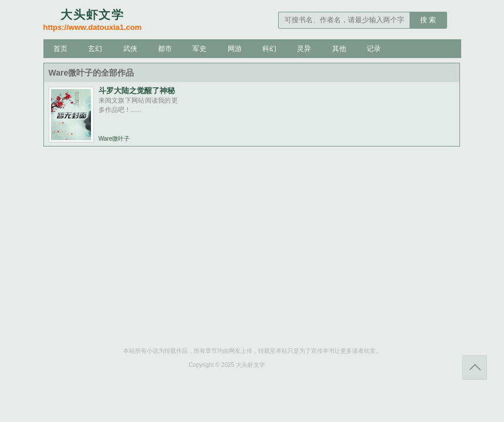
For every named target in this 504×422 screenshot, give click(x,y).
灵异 (304, 49)
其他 (339, 49)
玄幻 (95, 49)
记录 (374, 49)
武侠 (130, 49)
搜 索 (428, 20)
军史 (199, 49)
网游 (235, 49)
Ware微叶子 (114, 139)
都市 (165, 49)
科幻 (269, 49)
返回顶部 (475, 367)
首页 (60, 49)
